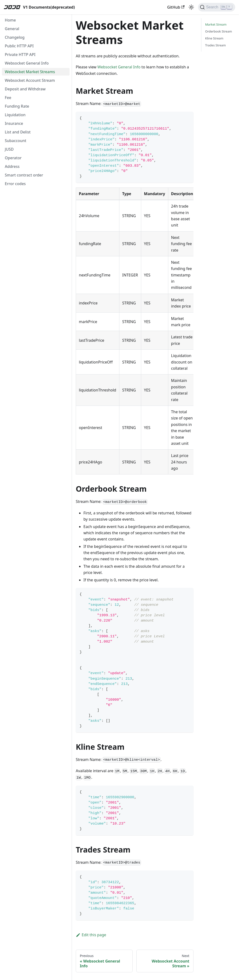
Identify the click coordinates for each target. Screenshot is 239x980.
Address (12, 166)
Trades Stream (216, 45)
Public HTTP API (19, 46)
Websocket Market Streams (30, 72)
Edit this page (91, 935)
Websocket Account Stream (30, 80)
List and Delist (18, 132)
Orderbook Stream (219, 31)
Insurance (14, 123)
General (12, 29)
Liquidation (15, 115)
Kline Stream (214, 38)
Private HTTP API (20, 55)
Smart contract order (24, 175)
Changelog (15, 37)
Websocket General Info (27, 63)
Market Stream (216, 24)
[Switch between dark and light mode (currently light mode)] (191, 7)
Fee (8, 98)
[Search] (217, 7)
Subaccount (16, 141)
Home (10, 20)
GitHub (176, 7)
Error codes (15, 184)
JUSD (9, 149)
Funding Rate (17, 106)
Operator (13, 158)
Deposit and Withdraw (25, 89)
